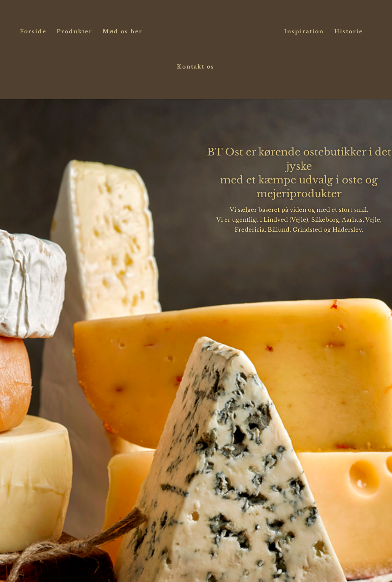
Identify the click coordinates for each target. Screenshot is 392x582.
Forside (33, 32)
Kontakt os (196, 67)
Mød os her (122, 32)
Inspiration (304, 32)
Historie (349, 32)
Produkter (74, 32)
